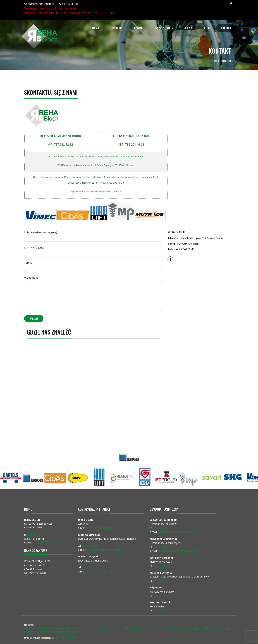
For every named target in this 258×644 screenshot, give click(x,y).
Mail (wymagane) (93, 251)
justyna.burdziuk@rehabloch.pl (104, 550)
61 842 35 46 (70, 4)
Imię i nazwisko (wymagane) (93, 236)
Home (213, 61)
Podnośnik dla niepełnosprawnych (95, 628)
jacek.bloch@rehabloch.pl (101, 528)
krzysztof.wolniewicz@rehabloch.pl (178, 551)
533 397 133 (107, 13)
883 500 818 (161, 596)
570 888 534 (89, 567)
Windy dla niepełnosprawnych (39, 628)
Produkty (116, 28)
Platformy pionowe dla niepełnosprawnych (207, 628)
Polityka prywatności (65, 638)
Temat (93, 266)
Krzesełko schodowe (66, 628)
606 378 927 (61, 13)
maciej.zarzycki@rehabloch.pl (104, 571)
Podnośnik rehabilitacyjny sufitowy (131, 628)
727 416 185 (161, 547)
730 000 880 (161, 528)
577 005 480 (161, 581)
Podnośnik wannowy (35, 632)
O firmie (94, 28)
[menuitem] (94, 28)
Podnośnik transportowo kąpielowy (64, 632)
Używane (139, 28)
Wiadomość (93, 294)
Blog (207, 28)
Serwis (189, 28)
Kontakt (226, 28)
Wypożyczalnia (164, 28)
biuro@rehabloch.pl (41, 4)
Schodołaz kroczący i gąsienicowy (167, 628)
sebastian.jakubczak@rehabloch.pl (178, 532)
